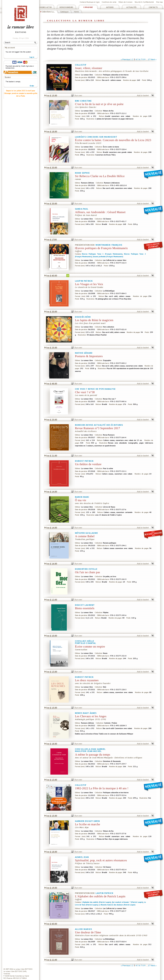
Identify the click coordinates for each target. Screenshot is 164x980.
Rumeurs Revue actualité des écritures (99, 425)
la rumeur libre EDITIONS (23, 969)
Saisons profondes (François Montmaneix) (108, 257)
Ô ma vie (81, 500)
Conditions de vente (109, 2)
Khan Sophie (82, 173)
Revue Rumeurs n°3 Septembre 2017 (97, 428)
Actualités (131, 7)
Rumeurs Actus (45, 7)
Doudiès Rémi (83, 317)
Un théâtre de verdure (88, 464)
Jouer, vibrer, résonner (89, 68)
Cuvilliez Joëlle (85, 641)
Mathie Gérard (84, 353)
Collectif (81, 65)
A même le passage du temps (93, 755)
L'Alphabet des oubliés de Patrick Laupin (100, 896)
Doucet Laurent (85, 605)
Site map (159, 2)
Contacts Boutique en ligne (90, 2)
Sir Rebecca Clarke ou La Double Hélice (100, 176)
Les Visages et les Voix (89, 284)
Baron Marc (82, 497)
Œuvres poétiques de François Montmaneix (101, 248)
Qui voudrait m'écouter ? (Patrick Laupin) (127, 902)
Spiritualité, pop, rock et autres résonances (101, 860)
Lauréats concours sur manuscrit (96, 137)
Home (76, 12)
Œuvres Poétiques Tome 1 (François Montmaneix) (102, 254)
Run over (78, 95)
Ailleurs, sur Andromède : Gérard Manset (100, 212)
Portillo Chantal (85, 643)
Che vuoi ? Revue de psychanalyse (95, 389)
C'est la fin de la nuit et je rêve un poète (99, 104)
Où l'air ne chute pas (88, 572)
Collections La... (48, 12)
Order (32, 86)
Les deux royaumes (87, 680)
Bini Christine (83, 101)
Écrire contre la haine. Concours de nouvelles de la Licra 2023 (113, 140)
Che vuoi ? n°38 (85, 392)
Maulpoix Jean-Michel (88, 751)
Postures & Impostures (89, 356)
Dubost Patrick (84, 461)
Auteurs (110, 7)
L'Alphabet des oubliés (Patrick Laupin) (96, 902)
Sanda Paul (82, 209)
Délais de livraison (125, 2)
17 (149, 59)
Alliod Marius (83, 929)
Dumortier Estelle (86, 569)
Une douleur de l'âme (88, 932)
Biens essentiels (85, 608)
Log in (32, 57)
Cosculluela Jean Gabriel (90, 749)
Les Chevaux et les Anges (91, 716)
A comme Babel (85, 536)
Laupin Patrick (84, 281)
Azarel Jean (82, 857)
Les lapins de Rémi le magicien (94, 320)
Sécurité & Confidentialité (144, 2)
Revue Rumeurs (66, 7)
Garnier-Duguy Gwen (87, 821)
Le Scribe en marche (88, 824)
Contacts (153, 7)
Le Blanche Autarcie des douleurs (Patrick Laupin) (117, 905)
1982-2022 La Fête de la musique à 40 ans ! (102, 788)
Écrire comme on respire (90, 647)
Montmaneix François (109, 245)
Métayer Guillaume (87, 533)
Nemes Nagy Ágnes (86, 713)
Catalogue (88, 7)
